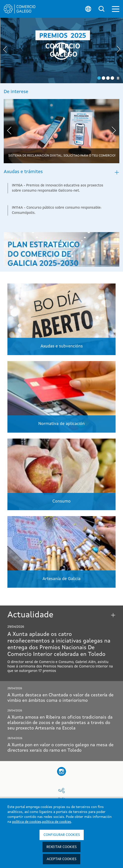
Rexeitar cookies (61, 847)
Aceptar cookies (61, 859)
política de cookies (27, 822)
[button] (116, 9)
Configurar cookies (62, 835)
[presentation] (5, 50)
